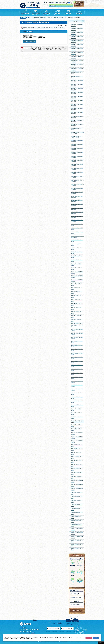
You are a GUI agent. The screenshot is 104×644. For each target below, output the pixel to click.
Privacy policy (29, 638)
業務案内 (56, 17)
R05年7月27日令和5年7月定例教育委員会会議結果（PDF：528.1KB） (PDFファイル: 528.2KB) (44, 28)
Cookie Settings (80, 638)
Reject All (89, 638)
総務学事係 (50, 17)
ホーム (31, 17)
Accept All (96, 638)
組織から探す (37, 17)
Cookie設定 (101, 643)
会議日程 (61, 17)
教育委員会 (44, 17)
